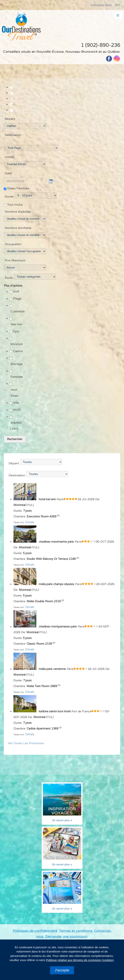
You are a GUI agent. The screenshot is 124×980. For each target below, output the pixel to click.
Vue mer (16, 326)
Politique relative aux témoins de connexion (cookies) (80, 960)
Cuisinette (18, 314)
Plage (17, 301)
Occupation (13, 246)
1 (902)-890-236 (101, 45)
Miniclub (17, 346)
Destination (13, 135)
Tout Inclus (15, 207)
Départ (10, 119)
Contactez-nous (101, 5)
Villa (16, 405)
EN (117, 5)
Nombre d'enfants (18, 230)
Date (8, 176)
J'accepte (62, 970)
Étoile (9, 280)
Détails (30, 524)
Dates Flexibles (18, 190)
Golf (16, 294)
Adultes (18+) (16, 428)
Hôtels (10, 159)
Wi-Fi (17, 412)
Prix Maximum (15, 263)
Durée (9, 199)
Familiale (17, 379)
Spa (16, 333)
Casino (18, 353)
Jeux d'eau (14, 395)
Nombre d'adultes (18, 214)
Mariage (17, 366)
